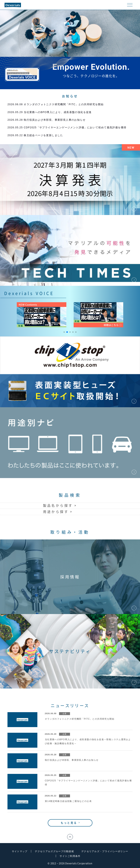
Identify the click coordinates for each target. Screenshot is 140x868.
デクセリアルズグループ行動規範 (54, 851)
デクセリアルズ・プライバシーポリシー (105, 851)
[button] (64, 332)
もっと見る (69, 823)
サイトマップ (20, 851)
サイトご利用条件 (70, 856)
